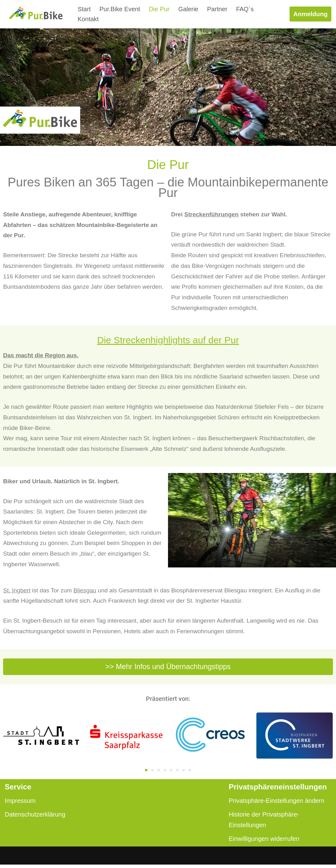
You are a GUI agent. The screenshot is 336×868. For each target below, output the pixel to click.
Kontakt (88, 19)
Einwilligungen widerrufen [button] (264, 842)
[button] (146, 774)
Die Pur (159, 9)
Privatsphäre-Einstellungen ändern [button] (277, 804)
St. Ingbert (17, 593)
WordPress (83, 859)
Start (84, 9)
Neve (12, 859)
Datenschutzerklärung (35, 818)
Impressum (20, 804)
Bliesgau (85, 593)
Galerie (189, 9)
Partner (218, 9)
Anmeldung (310, 14)
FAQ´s (245, 9)
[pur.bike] (36, 14)
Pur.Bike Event (120, 9)
